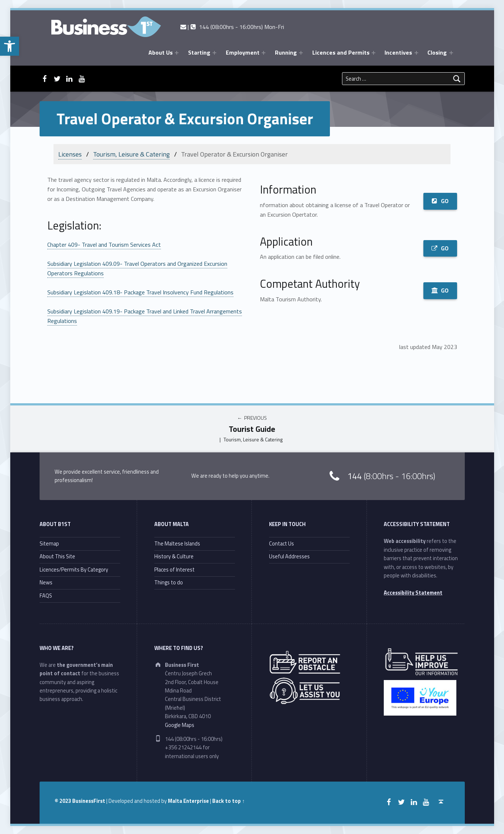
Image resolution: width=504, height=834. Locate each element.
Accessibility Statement (413, 593)
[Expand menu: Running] (301, 53)
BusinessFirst (89, 801)
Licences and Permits (341, 52)
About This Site (57, 556)
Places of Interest (174, 570)
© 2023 (63, 801)
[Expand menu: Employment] (264, 53)
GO (440, 201)
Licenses (70, 154)
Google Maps (180, 725)
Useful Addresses (289, 556)
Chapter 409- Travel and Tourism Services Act (104, 245)
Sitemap (49, 544)
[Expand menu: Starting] (214, 53)
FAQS (46, 596)
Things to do (169, 583)
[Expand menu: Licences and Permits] (374, 53)
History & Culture (174, 556)
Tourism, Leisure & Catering (131, 154)
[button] (10, 46)
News (46, 583)
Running (286, 52)
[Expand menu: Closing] (451, 53)
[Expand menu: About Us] (177, 53)
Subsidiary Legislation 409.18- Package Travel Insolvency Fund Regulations (140, 292)
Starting (199, 52)
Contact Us (282, 544)
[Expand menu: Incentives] (416, 53)
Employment (243, 52)
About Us (161, 52)
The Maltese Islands (177, 544)
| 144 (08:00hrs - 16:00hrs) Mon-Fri (232, 27)
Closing (437, 52)
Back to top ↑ (228, 801)
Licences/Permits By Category (74, 570)
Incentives (398, 52)
